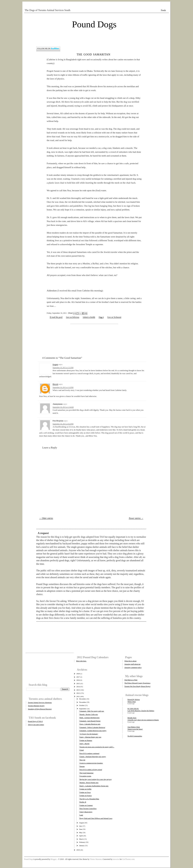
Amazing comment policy (133, 667)
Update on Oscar (85, 792)
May (81, 833)
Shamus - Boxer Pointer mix (89, 783)
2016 (78, 680)
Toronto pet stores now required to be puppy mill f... (97, 747)
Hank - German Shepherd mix (89, 718)
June (81, 829)
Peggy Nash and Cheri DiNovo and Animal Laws (96, 818)
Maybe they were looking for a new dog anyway (96, 779)
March (81, 839)
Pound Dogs (94, 24)
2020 (78, 674)
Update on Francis (86, 796)
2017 (78, 677)
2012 (78, 693)
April (81, 836)
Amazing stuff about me (132, 664)
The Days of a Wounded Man (89, 799)
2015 (78, 683)
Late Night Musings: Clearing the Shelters (141, 711)
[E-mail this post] (56, 317)
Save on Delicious (73, 317)
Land (81, 815)
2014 (78, 687)
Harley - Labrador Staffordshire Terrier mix (94, 786)
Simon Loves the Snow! (135, 729)
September (83, 709)
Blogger (53, 859)
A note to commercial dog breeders (91, 763)
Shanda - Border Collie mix (89, 714)
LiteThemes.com (128, 859)
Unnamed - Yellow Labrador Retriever (92, 727)
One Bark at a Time (131, 680)
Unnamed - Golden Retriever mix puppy (93, 731)
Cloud (81, 750)
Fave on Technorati (114, 317)
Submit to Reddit (89, 317)
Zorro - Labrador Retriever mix (90, 724)
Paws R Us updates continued (89, 753)
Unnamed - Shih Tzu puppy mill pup (92, 711)
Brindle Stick (132, 718)
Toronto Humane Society (36, 706)
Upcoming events (85, 776)
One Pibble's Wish (134, 727)
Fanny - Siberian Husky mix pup (90, 737)
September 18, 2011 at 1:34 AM (63, 407)
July (81, 826)
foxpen (55, 364)
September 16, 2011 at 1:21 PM (63, 367)
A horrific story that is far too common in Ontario (143, 720)
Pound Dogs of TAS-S (35, 721)
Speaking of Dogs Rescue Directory (40, 709)
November (83, 702)
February (82, 842)
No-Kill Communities (135, 736)
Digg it (101, 317)
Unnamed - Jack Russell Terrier (90, 721)
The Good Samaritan (93, 54)
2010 (78, 850)
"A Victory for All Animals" (89, 734)
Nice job (82, 760)
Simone (82, 766)
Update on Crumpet (86, 805)
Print (70, 313)
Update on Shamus (86, 740)
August (82, 823)
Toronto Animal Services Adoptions (40, 702)
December (83, 699)
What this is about (130, 661)
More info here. (81, 661)
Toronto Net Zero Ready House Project (137, 686)
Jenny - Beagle (84, 744)
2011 (78, 696)
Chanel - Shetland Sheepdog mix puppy (93, 757)
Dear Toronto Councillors (88, 808)
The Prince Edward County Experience (137, 683)
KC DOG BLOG (133, 709)
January (82, 845)
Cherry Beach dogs (86, 812)
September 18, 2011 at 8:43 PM (63, 424)
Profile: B (83, 802)
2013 (78, 690)
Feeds (163, 10)
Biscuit (55, 384)
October (82, 705)
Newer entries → (136, 518)
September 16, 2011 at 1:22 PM (63, 387)
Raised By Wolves (134, 699)
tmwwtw (116, 859)
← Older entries (46, 518)
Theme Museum (96, 859)
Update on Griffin (85, 789)
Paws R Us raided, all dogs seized (91, 770)
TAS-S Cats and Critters (36, 725)
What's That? (132, 702)
